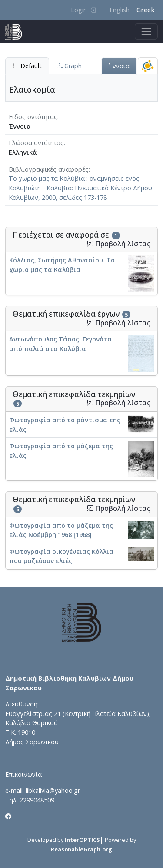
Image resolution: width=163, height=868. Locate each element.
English (120, 10)
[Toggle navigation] (146, 31)
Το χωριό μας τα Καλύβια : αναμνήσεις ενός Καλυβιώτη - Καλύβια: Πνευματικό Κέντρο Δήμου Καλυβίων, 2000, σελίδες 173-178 (80, 188)
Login (83, 10)
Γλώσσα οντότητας (36, 143)
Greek (145, 10)
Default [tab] (27, 66)
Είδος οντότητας (33, 117)
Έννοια (119, 66)
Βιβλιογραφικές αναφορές (49, 169)
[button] (90, 244)
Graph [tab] (69, 66)
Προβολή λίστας (118, 244)
